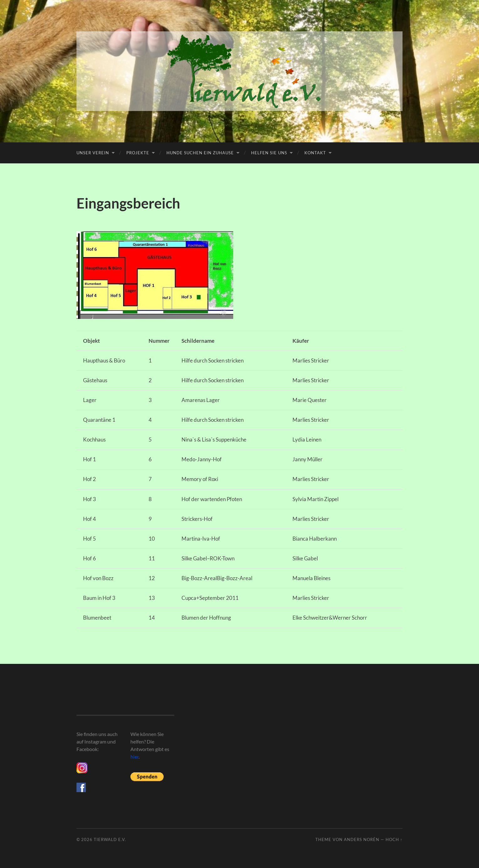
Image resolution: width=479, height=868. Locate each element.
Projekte (138, 153)
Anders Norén (362, 839)
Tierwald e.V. (110, 839)
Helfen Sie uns (269, 153)
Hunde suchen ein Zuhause (200, 153)
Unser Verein (93, 153)
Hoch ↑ (394, 839)
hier (134, 757)
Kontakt (315, 153)
